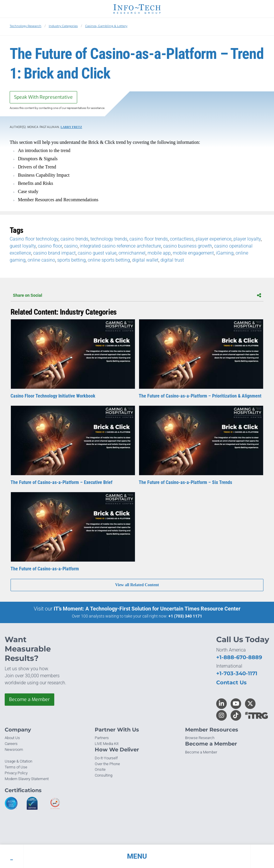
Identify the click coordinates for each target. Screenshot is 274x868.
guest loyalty (23, 246)
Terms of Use (16, 767)
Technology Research (26, 26)
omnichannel (132, 253)
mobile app (159, 253)
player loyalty (247, 239)
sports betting (71, 260)
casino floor (50, 246)
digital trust (172, 260)
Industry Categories (63, 26)
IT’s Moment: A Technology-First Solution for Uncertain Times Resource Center (147, 609)
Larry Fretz (71, 127)
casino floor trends (149, 239)
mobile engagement (193, 253)
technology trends (109, 239)
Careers (11, 744)
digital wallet (145, 260)
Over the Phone (107, 764)
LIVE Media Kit (107, 744)
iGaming (225, 253)
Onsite (100, 769)
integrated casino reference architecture (120, 246)
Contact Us (231, 683)
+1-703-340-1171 (237, 673)
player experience (214, 239)
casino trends (74, 239)
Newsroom (14, 750)
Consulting (104, 775)
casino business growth (188, 246)
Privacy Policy (16, 773)
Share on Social (137, 295)
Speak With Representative (43, 97)
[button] (137, 856)
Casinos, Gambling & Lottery (106, 26)
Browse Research (200, 738)
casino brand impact (54, 253)
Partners (102, 738)
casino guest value (97, 253)
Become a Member (29, 699)
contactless (182, 239)
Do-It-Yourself (106, 758)
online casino (41, 260)
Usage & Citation (18, 761)
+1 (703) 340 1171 (185, 616)
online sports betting (109, 260)
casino (71, 246)
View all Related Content (137, 585)
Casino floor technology (34, 239)
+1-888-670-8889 (239, 657)
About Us (12, 738)
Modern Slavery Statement (27, 779)
